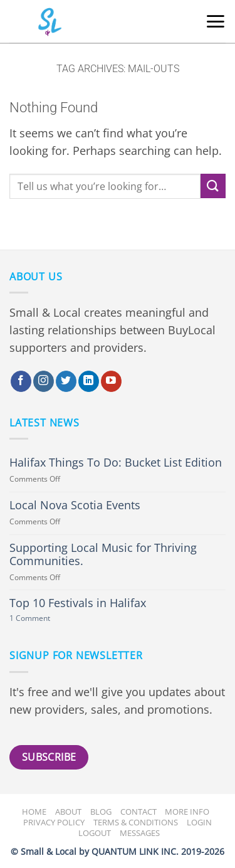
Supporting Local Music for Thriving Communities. (103, 554)
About (68, 812)
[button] (215, 21)
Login (199, 822)
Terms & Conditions (136, 822)
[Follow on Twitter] (66, 381)
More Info (187, 812)
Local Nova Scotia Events (75, 505)
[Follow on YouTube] (111, 381)
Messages (140, 833)
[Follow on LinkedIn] (89, 381)
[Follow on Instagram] (44, 381)
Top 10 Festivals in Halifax (78, 603)
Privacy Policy (54, 822)
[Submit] (213, 186)
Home (34, 812)
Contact (138, 812)
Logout (95, 833)
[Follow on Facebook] (21, 381)
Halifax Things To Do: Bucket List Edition (116, 463)
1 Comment (44, 619)
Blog (101, 812)
